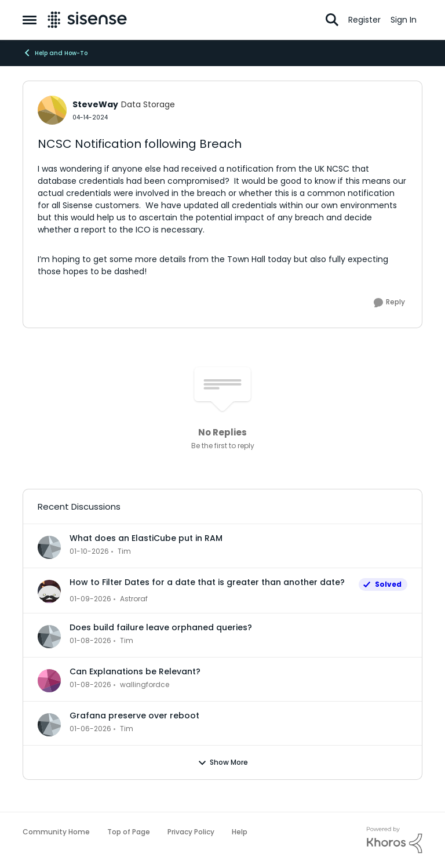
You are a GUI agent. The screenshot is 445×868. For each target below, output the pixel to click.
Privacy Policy (191, 832)
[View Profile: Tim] (49, 547)
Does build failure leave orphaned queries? (161, 627)
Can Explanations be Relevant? (135, 671)
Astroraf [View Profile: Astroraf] (134, 599)
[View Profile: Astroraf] (49, 591)
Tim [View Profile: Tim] (124, 551)
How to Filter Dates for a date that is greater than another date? (207, 582)
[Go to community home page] (87, 20)
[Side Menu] (30, 20)
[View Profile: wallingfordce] (49, 681)
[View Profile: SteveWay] (52, 110)
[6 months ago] (89, 551)
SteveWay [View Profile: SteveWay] (95, 104)
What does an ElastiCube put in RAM (146, 538)
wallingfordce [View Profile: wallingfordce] (145, 684)
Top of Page (129, 832)
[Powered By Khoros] (395, 840)
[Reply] (389, 303)
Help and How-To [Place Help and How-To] (55, 53)
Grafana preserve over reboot (134, 716)
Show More (223, 762)
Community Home (56, 832)
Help (240, 832)
